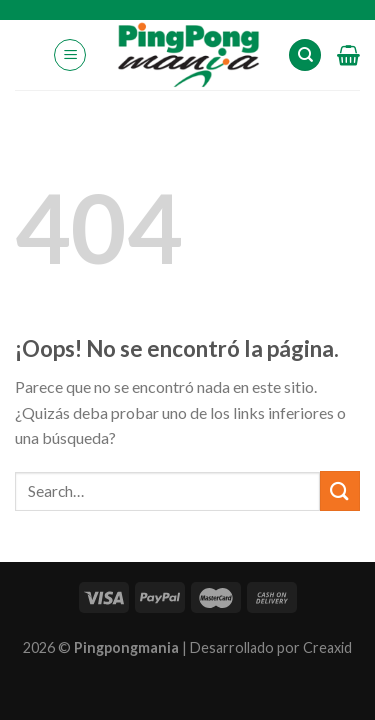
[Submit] (340, 490)
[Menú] (70, 55)
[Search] (305, 55)
